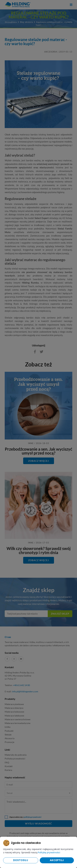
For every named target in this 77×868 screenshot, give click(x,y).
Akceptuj (57, 860)
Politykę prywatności (49, 852)
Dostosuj (21, 860)
